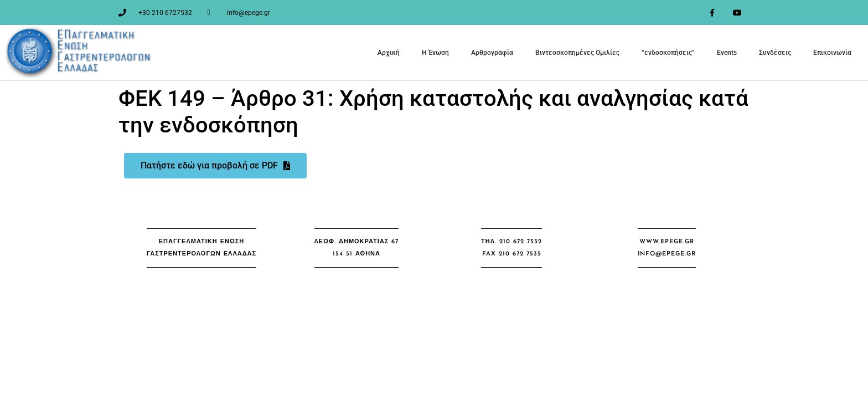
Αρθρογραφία (492, 53)
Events (727, 53)
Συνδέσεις (775, 53)
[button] (201, 248)
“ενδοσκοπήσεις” (668, 53)
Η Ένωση (435, 53)
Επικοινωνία (832, 53)
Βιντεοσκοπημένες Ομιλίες (577, 53)
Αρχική (389, 53)
